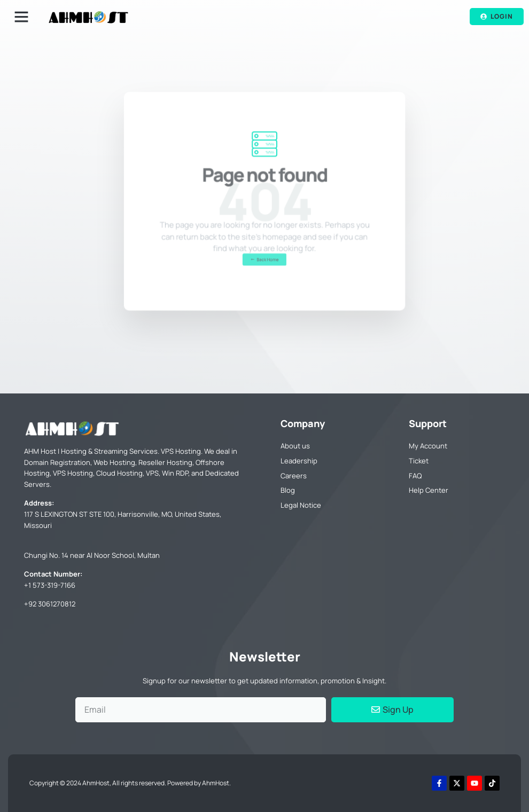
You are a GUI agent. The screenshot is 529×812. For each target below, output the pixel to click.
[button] (21, 17)
